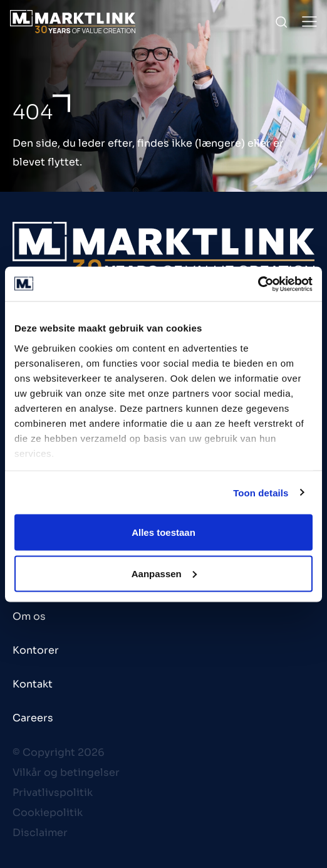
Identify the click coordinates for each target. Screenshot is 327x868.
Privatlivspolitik (53, 792)
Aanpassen (164, 573)
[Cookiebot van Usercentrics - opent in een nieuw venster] (258, 284)
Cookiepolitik (48, 813)
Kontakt (33, 684)
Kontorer (36, 650)
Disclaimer (40, 833)
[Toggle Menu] (309, 22)
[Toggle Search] (281, 22)
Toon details (261, 492)
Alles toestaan (163, 532)
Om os (29, 616)
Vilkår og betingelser (66, 772)
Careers (33, 718)
